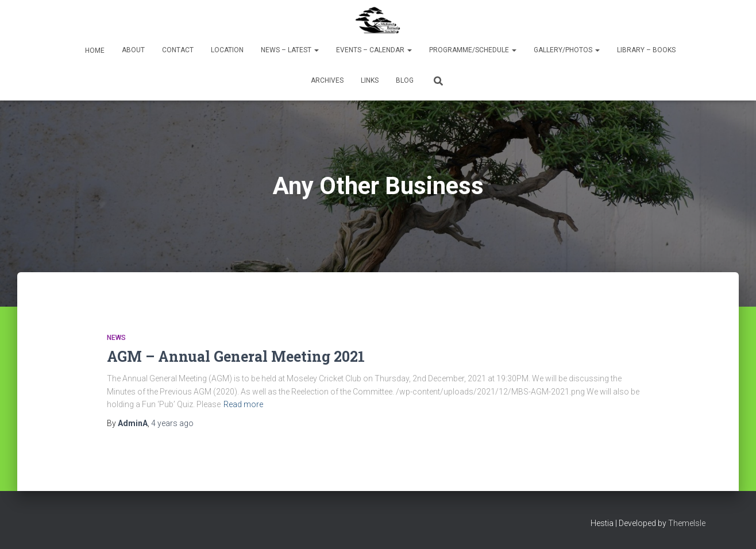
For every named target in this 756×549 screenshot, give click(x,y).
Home (94, 51)
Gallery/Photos (567, 50)
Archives (327, 80)
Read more (243, 404)
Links (370, 80)
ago (172, 423)
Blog (405, 80)
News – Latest (290, 50)
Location (227, 50)
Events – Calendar (374, 50)
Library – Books (646, 50)
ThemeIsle (687, 523)
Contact (178, 50)
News (116, 338)
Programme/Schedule (473, 50)
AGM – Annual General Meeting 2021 (236, 356)
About (133, 50)
